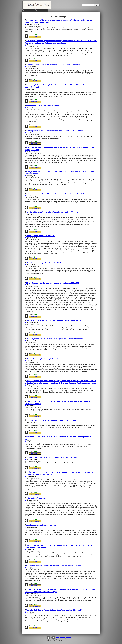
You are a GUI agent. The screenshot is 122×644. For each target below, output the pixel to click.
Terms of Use (69, 637)
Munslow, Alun (30, 285)
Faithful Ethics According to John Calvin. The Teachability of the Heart (53, 212)
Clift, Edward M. (30, 341)
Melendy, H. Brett (31, 265)
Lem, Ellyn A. (30, 612)
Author (42, 11)
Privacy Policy (63, 637)
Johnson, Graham (31, 527)
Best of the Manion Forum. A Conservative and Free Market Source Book (54, 65)
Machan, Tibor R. (31, 422)
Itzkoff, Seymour (31, 568)
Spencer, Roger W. (31, 238)
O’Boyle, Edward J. (31, 549)
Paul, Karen (29, 108)
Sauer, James (29, 214)
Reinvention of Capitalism (36, 498)
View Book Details (35, 37)
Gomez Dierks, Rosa (31, 152)
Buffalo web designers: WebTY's (58, 640)
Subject (29, 11)
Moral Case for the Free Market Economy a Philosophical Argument (52, 420)
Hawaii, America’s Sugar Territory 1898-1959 (44, 263)
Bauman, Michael (31, 67)
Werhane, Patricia (31, 459)
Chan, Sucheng (30, 406)
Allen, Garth (29, 45)
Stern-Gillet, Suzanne (32, 323)
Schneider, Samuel (31, 594)
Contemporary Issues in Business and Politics (44, 105)
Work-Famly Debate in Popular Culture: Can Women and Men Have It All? (54, 610)
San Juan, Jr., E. (30, 176)
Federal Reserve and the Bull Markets (40, 236)
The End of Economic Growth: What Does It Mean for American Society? (54, 566)
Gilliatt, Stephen (30, 361)
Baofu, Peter (29, 89)
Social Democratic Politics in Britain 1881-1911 (44, 525)
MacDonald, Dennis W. (32, 24)
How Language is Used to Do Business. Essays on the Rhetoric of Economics (55, 339)
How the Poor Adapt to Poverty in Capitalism (43, 359)
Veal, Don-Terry (30, 196)
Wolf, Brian (29, 441)
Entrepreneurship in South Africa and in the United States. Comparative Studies (56, 194)
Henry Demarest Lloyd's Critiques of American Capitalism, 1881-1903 (53, 283)
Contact (57, 637)
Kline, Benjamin (30, 476)
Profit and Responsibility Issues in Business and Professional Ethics (52, 457)
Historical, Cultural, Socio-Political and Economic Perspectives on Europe (54, 320)
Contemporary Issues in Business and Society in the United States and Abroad (55, 131)
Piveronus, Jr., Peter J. (32, 500)
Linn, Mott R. (29, 385)
